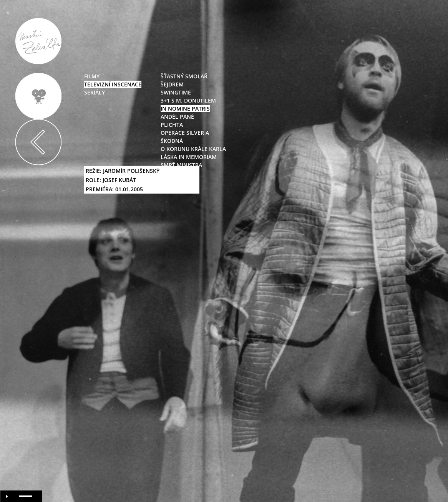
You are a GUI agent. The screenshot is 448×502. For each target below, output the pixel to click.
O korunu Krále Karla (193, 149)
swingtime (176, 92)
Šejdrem (172, 84)
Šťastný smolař (184, 76)
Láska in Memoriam (189, 157)
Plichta (172, 125)
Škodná (172, 141)
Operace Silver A (185, 133)
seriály (95, 92)
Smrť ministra (181, 165)
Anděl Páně (177, 117)
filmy (92, 76)
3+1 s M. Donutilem (188, 100)
